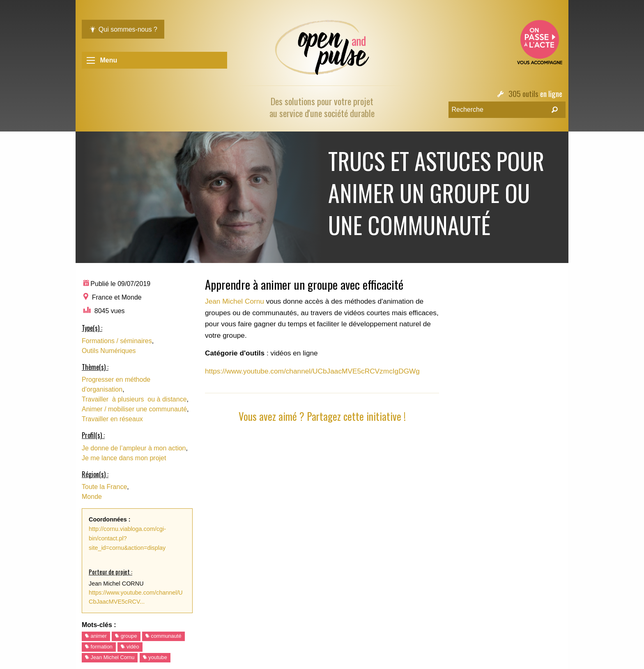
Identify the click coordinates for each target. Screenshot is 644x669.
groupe (126, 636)
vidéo (130, 647)
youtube (155, 657)
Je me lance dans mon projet (124, 458)
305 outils (523, 93)
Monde (92, 497)
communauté (163, 636)
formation (99, 647)
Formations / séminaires (117, 341)
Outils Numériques (109, 351)
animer (96, 636)
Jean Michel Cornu (110, 657)
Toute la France (104, 487)
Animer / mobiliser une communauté (134, 409)
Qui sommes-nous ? (123, 29)
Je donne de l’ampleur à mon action (134, 448)
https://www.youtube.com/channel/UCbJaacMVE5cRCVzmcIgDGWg (312, 371)
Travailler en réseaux (112, 419)
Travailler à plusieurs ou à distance (134, 399)
